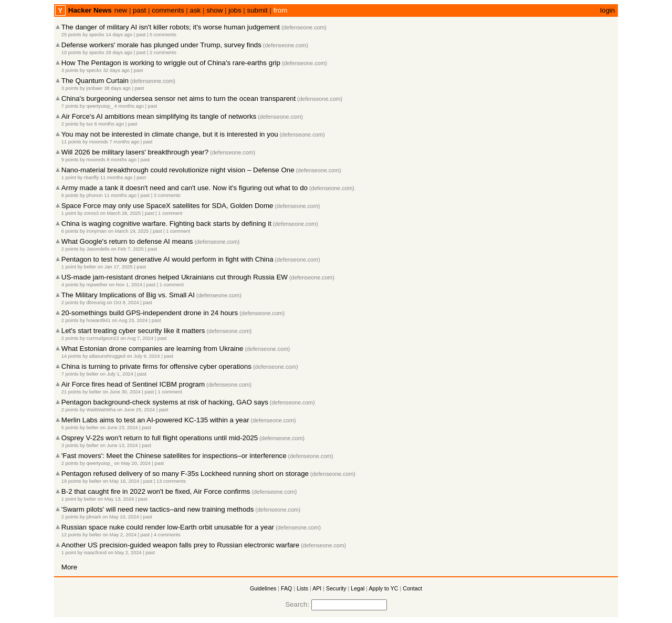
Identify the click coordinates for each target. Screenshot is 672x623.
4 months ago (129, 106)
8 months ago (122, 160)
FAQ (286, 588)
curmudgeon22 (103, 338)
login (607, 10)
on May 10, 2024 (121, 517)
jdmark (94, 517)
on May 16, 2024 (121, 481)
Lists (302, 588)
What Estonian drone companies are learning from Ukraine (153, 349)
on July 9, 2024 (143, 356)
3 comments (167, 195)
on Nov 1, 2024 (126, 285)
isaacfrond (95, 553)
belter (90, 267)
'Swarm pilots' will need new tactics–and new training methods (158, 509)
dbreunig (96, 303)
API (317, 588)
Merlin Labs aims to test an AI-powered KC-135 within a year (155, 420)
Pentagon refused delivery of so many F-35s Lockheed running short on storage (185, 474)
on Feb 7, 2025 (127, 249)
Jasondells (98, 249)
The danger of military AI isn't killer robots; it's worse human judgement (171, 27)
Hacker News (90, 10)
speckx (97, 35)
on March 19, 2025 (128, 231)
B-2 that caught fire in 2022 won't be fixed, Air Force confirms (156, 491)
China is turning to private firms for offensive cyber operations (156, 366)
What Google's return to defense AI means (127, 241)
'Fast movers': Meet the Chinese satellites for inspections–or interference (174, 456)
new (121, 10)
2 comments (163, 53)
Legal (358, 588)
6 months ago (109, 124)
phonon (95, 195)
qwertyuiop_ (100, 106)
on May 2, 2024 (120, 535)
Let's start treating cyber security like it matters (133, 331)
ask (196, 10)
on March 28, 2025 (120, 213)
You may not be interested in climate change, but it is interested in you (170, 134)
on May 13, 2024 (116, 499)
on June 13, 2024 (119, 445)
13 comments (171, 481)
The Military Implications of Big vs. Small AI (128, 295)
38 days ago (117, 88)
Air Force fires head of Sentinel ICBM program (133, 384)
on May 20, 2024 (132, 463)
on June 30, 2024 (122, 392)
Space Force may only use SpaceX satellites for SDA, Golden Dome (167, 206)
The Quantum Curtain (95, 81)
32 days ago (116, 70)
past (139, 10)
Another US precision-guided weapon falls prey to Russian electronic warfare (180, 545)
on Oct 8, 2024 (123, 303)
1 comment (170, 213)
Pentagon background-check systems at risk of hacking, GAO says (165, 402)
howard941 (99, 320)
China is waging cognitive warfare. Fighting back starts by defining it (166, 224)
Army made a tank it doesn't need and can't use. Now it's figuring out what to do (185, 188)
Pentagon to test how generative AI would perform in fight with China (167, 259)
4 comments (167, 535)
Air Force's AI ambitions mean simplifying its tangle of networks (159, 116)
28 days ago (119, 53)
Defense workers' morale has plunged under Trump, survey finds (161, 45)
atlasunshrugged (107, 356)
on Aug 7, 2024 (137, 338)
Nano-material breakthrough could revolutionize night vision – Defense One (178, 170)
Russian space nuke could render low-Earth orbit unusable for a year (168, 527)
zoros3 (91, 213)
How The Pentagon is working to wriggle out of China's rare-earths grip (171, 63)
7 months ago (125, 142)
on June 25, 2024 (136, 410)
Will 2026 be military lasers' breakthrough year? (135, 152)
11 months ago (117, 178)
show (214, 10)
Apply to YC (383, 588)
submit (258, 10)
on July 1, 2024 (116, 374)
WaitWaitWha (101, 410)
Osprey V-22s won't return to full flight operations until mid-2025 (160, 438)
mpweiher (97, 285)
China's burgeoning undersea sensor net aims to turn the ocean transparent (178, 98)
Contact (412, 588)
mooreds (99, 142)
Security (336, 588)
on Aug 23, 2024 (130, 320)
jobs (235, 10)
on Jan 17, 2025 (115, 267)
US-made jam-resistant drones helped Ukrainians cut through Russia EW (175, 277)
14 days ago (119, 35)
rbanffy (91, 178)
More (69, 567)
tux (90, 124)
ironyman (97, 231)
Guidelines (263, 588)
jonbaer (95, 88)
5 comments (163, 35)
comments (168, 10)
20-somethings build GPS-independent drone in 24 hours (150, 313)
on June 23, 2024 (119, 428)
